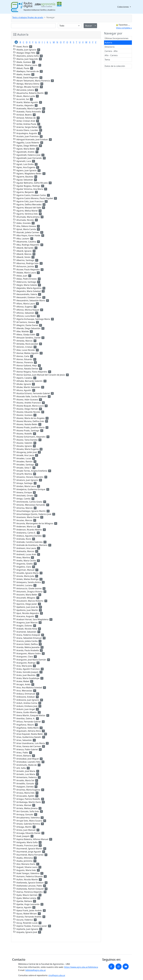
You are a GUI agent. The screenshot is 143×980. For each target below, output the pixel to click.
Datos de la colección (115, 66)
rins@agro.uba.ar (57, 975)
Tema (107, 60)
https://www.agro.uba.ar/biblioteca (81, 967)
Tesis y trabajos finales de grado (28, 17)
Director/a (110, 47)
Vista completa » (124, 28)
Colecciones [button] (123, 7)
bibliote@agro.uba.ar (36, 970)
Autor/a (108, 43)
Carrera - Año (111, 51)
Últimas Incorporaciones (117, 38)
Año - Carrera (111, 55)
